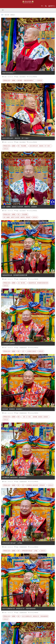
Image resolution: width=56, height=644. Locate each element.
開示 (19, 351)
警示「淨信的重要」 (22, 146)
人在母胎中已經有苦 (31, 351)
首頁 (2, 15)
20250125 (6, 286)
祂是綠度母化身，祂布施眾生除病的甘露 (38, 283)
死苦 (23, 485)
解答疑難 (20, 80)
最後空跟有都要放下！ (30, 80)
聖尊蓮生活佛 (7, 80)
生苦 (23, 351)
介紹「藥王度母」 (22, 283)
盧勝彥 (14, 80)
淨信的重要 (25, 214)
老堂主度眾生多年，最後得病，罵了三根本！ (40, 146)
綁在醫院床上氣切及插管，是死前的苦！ (36, 485)
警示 (19, 214)
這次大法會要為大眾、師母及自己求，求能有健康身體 (35, 616)
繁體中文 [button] (52, 6)
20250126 (40, 80)
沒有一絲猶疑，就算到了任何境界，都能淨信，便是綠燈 (17, 217)
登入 (42, 6)
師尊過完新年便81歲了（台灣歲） (30, 551)
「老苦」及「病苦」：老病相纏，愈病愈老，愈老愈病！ (35, 417)
